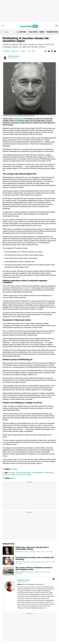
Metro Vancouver (51, 562)
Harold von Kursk (14, 56)
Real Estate (33, 32)
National (23, 51)
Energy (42, 32)
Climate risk (6, 475)
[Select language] (9, 32)
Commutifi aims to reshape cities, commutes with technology (35, 558)
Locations (21, 32)
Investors (29, 475)
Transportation (26, 562)
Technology (6, 51)
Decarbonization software (38, 562)
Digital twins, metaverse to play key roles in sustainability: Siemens (32, 548)
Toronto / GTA (40, 552)
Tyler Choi (18, 552)
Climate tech (15, 51)
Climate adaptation (38, 473)
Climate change (49, 473)
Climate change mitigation (23, 473)
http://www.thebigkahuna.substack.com (33, 584)
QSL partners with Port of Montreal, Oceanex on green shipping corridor (34, 568)
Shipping (37, 572)
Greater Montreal (45, 572)
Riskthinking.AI (18, 119)
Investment (22, 475)
